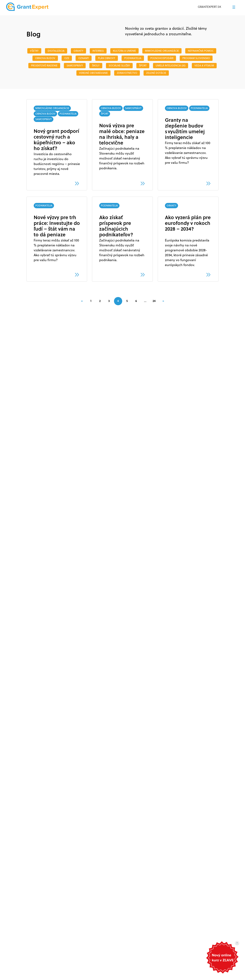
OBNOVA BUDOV (45, 58)
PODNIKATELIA (133, 58)
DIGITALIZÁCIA (56, 51)
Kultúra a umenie (124, 51)
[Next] (163, 301)
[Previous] (82, 301)
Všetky (34, 51)
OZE (67, 58)
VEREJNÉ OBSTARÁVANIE (93, 73)
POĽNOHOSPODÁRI (162, 58)
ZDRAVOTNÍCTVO (127, 73)
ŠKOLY (96, 65)
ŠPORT (143, 65)
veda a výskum (204, 65)
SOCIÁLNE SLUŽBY (119, 65)
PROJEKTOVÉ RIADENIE (44, 65)
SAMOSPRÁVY (75, 65)
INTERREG (98, 51)
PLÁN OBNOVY (107, 58)
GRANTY (78, 51)
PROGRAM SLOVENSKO (196, 58)
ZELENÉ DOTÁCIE (156, 73)
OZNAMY (84, 58)
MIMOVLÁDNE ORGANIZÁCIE (162, 51)
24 (154, 301)
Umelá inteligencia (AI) (171, 65)
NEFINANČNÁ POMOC (201, 51)
